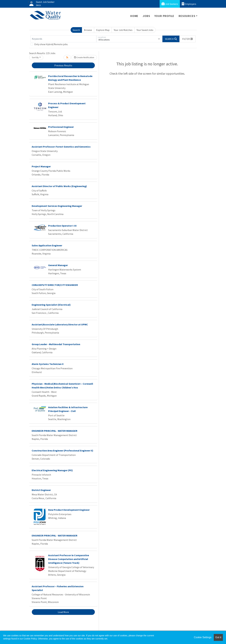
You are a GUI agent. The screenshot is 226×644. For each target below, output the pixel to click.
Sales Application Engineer (47, 245)
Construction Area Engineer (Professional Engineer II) (62, 451)
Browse (88, 30)
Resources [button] (187, 16)
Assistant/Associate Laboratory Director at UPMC (60, 324)
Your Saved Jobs (145, 30)
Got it (218, 637)
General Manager (58, 265)
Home (134, 16)
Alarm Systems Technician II (48, 364)
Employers (189, 4)
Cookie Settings (203, 637)
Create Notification (84, 57)
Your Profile (164, 16)
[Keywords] (63, 39)
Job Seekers (170, 4)
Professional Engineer (61, 127)
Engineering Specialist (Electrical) (51, 305)
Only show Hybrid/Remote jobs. (51, 44)
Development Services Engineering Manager (57, 206)
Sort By (35, 57)
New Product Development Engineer (69, 510)
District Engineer (41, 490)
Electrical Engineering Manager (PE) (52, 470)
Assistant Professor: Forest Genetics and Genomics (61, 147)
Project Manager (41, 166)
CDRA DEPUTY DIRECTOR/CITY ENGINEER (55, 285)
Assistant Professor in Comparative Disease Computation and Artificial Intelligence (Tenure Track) (69, 559)
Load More (63, 612)
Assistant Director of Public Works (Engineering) (59, 186)
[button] (188, 39)
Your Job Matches (123, 30)
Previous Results (63, 65)
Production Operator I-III (62, 226)
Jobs (146, 16)
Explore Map (103, 30)
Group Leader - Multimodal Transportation (56, 344)
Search (76, 30)
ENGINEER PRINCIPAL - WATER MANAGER (55, 431)
